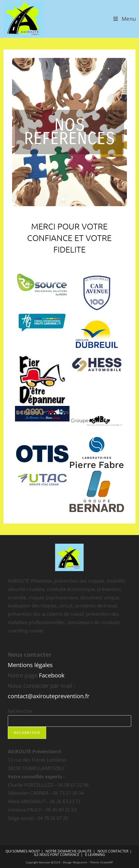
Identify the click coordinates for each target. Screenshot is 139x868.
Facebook (52, 675)
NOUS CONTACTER (113, 851)
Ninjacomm (80, 862)
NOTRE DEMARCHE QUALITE (69, 851)
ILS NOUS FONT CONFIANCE (57, 855)
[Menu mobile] (125, 19)
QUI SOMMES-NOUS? (23, 851)
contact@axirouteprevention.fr (49, 696)
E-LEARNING (95, 855)
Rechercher (20, 711)
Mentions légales (30, 665)
